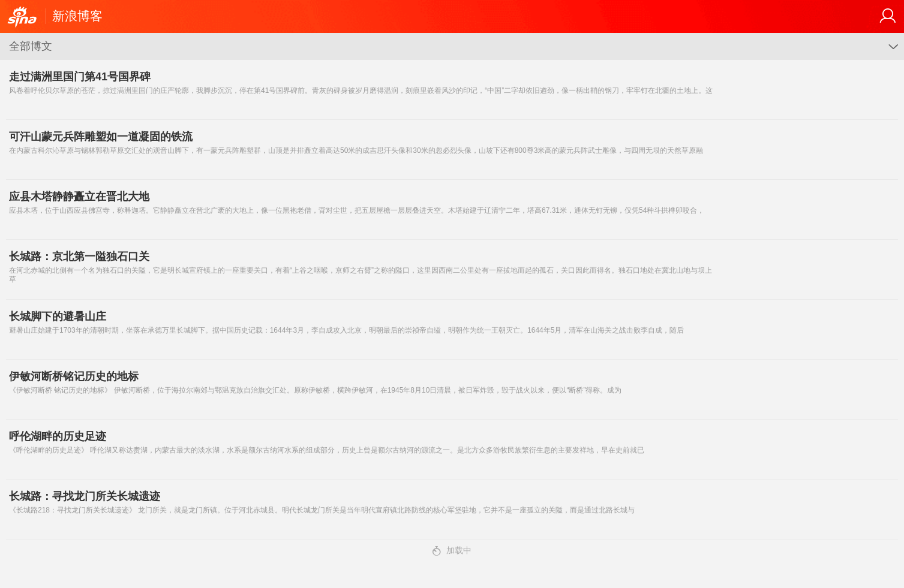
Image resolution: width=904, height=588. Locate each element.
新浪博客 (77, 16)
